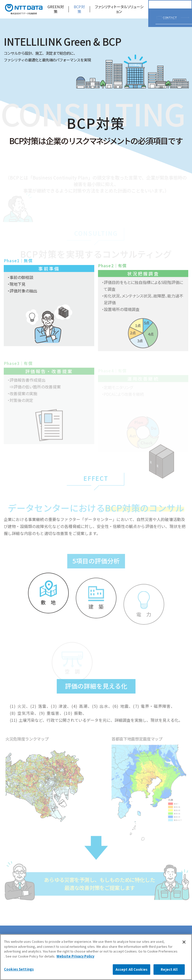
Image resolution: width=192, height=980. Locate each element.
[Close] (184, 942)
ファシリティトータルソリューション (119, 9)
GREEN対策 (56, 9)
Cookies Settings (19, 969)
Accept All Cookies (131, 969)
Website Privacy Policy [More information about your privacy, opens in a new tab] (75, 956)
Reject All (169, 969)
